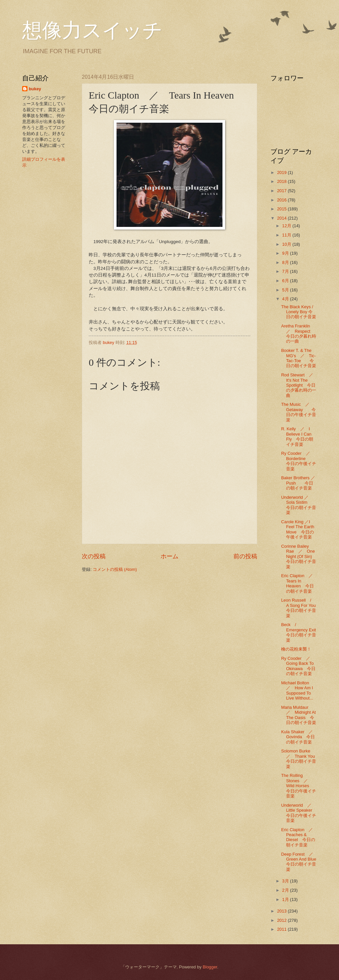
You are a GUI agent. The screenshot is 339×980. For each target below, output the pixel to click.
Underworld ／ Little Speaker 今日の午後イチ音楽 (299, 813)
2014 (282, 218)
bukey (35, 89)
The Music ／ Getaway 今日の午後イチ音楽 (299, 412)
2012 (282, 920)
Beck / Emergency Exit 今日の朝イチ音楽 (301, 632)
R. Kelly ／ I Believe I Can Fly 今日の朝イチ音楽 (297, 436)
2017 (282, 191)
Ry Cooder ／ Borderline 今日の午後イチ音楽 (299, 461)
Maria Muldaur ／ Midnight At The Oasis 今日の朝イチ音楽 (301, 715)
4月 (286, 299)
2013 (282, 911)
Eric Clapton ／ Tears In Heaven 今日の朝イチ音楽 (299, 583)
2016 (282, 200)
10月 (287, 244)
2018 (282, 181)
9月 (286, 253)
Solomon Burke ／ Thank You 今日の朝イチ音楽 (302, 759)
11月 (287, 235)
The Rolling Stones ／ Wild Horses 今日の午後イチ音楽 (299, 786)
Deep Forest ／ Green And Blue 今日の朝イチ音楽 (303, 862)
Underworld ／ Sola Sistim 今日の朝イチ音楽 (299, 505)
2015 (282, 209)
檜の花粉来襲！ (296, 649)
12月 (287, 226)
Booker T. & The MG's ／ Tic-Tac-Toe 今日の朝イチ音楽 (299, 358)
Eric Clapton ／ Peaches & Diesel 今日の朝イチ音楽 (299, 837)
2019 (282, 172)
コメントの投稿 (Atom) (115, 569)
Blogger (210, 967)
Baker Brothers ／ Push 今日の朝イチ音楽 (300, 483)
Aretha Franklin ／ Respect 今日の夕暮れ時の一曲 (300, 334)
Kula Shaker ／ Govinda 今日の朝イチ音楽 (299, 737)
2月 (286, 890)
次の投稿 (94, 556)
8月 (286, 262)
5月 (286, 290)
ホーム (169, 556)
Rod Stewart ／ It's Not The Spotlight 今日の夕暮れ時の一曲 (299, 385)
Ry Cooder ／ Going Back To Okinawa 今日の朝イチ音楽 (298, 666)
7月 (286, 271)
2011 (282, 929)
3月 (286, 881)
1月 (286, 899)
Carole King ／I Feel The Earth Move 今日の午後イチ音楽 (298, 529)
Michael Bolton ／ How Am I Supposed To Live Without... (297, 690)
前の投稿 (245, 556)
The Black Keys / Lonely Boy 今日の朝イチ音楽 (299, 312)
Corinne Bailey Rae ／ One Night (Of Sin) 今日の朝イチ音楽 (301, 556)
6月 (286, 281)
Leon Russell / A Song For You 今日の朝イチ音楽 (300, 608)
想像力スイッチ (92, 30)
